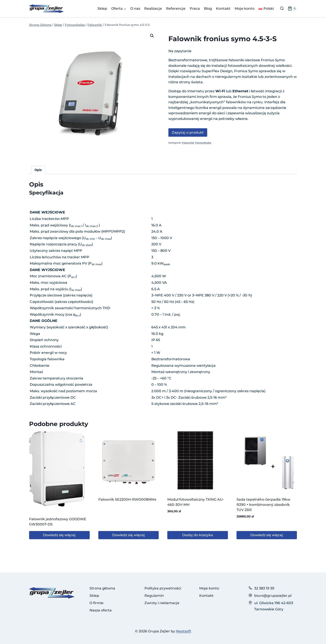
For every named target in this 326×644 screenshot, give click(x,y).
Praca (195, 9)
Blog (208, 9)
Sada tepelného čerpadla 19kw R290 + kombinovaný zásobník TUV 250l (263, 505)
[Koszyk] (292, 9)
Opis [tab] (38, 170)
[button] (152, 36)
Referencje (176, 9)
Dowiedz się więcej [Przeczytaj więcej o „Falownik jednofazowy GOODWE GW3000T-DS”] (59, 535)
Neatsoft (184, 631)
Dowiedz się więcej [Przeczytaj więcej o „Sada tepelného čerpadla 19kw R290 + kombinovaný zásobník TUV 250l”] (267, 535)
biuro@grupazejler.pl (273, 596)
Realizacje (153, 9)
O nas (135, 9)
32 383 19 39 (264, 588)
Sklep (102, 9)
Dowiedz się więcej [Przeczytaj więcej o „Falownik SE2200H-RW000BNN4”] (129, 535)
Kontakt (223, 9)
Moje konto (244, 9)
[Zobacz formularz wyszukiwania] (282, 9)
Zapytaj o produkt (188, 132)
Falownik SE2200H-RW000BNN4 (127, 499)
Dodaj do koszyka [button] (198, 535)
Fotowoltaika (203, 143)
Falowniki (188, 143)
